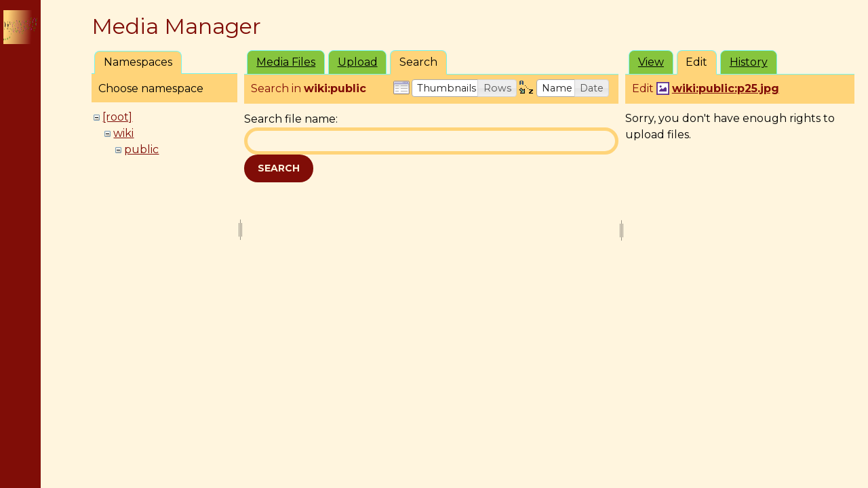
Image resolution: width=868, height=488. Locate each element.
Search (279, 168)
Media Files (286, 62)
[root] (117, 117)
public (141, 149)
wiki (123, 133)
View (651, 62)
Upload (358, 62)
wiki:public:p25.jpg (726, 88)
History (749, 62)
